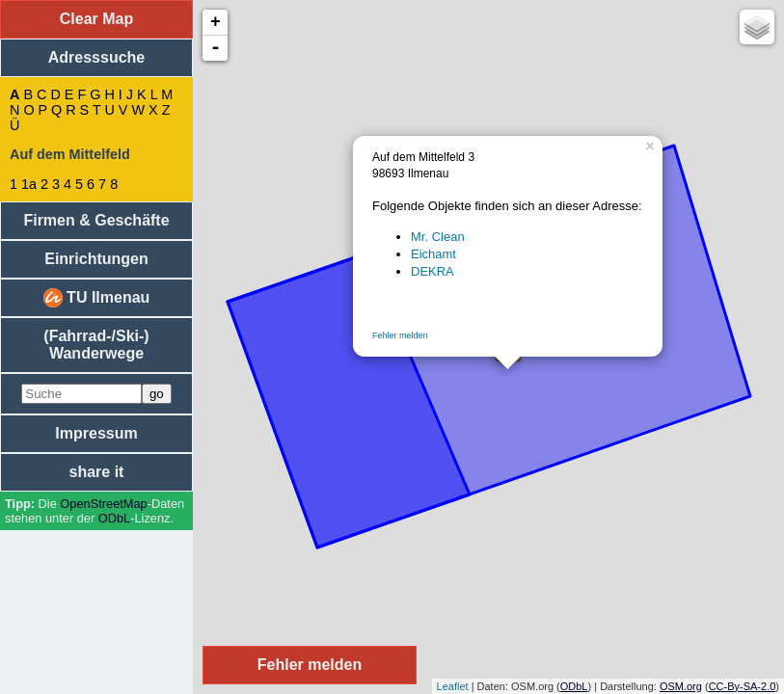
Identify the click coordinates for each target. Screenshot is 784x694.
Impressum (96, 433)
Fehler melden (400, 335)
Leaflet (453, 686)
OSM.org (681, 686)
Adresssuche (97, 57)
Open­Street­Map (103, 504)
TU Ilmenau (97, 298)
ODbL (114, 518)
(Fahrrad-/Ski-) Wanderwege (96, 345)
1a (29, 184)
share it (97, 472)
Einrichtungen (96, 259)
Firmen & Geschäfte (96, 220)
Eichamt (433, 254)
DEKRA (433, 271)
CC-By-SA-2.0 (743, 686)
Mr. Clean (438, 237)
